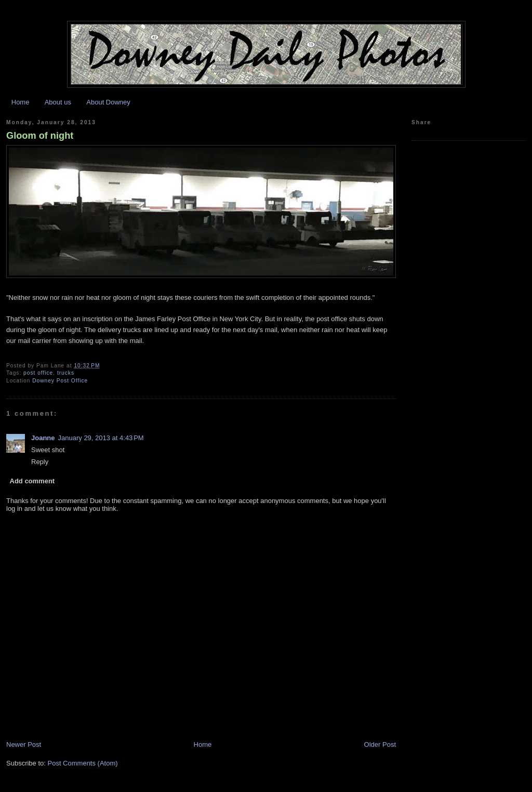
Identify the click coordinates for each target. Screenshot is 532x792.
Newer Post (24, 744)
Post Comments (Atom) (83, 763)
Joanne (43, 438)
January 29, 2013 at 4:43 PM (101, 438)
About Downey (108, 102)
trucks (66, 373)
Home (21, 102)
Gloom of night (40, 136)
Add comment (32, 481)
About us (58, 102)
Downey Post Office (60, 381)
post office (38, 373)
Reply (40, 462)
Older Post (380, 744)
